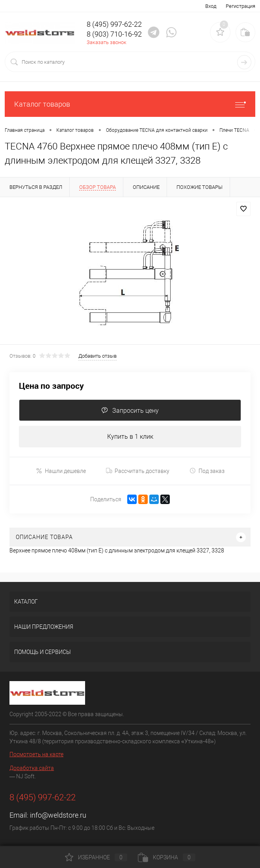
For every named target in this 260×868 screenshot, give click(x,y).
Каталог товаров (130, 104)
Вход (211, 6)
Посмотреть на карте (36, 754)
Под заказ (207, 471)
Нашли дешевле (61, 471)
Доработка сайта (32, 768)
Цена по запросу (51, 386)
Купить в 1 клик (130, 437)
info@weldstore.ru (58, 815)
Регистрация (240, 6)
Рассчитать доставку (138, 471)
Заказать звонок (107, 42)
